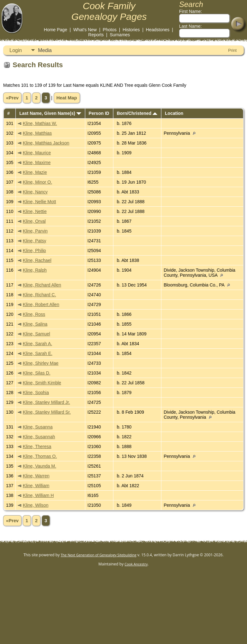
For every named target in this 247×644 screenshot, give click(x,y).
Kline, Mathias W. (40, 123)
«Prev (12, 98)
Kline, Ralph (35, 270)
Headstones (158, 30)
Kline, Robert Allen (41, 304)
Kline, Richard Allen (42, 285)
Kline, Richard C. (39, 295)
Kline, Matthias (37, 133)
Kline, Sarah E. (37, 353)
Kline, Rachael (37, 260)
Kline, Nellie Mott (39, 202)
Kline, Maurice (37, 153)
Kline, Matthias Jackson (46, 143)
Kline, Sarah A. (37, 344)
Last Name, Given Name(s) (50, 113)
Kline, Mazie (35, 172)
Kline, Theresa (37, 446)
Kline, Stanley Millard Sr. (47, 412)
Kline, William (36, 486)
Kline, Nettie (35, 211)
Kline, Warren (36, 476)
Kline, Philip (34, 251)
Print (232, 50)
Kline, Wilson (36, 505)
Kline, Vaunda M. (39, 466)
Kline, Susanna (38, 427)
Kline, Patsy (34, 241)
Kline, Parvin (35, 231)
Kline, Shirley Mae (41, 363)
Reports (96, 35)
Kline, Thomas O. (40, 456)
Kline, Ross (34, 314)
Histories (131, 30)
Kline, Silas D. (36, 373)
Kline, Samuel (36, 334)
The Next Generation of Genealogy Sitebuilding (99, 555)
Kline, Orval (34, 221)
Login (16, 50)
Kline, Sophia (36, 393)
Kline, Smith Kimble (42, 383)
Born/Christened (137, 113)
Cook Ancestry (136, 564)
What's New (85, 30)
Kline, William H (38, 495)
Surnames (120, 35)
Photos (110, 30)
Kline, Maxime (37, 162)
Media (45, 50)
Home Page (56, 30)
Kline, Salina (35, 324)
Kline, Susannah (39, 437)
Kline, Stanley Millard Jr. (46, 402)
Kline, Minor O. (37, 182)
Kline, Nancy (35, 192)
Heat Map (67, 98)
